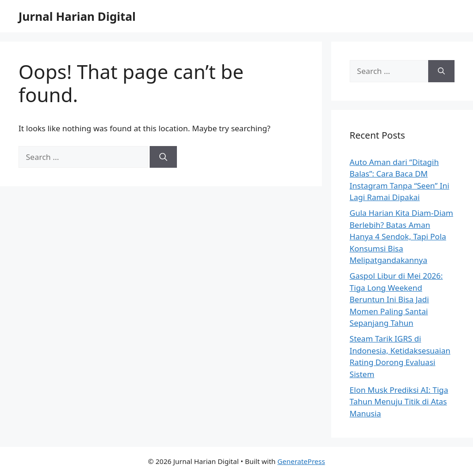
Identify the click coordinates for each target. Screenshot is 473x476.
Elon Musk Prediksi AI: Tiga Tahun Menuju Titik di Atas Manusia (399, 402)
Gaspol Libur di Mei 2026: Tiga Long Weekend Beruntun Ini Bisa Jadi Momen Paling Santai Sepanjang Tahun (396, 299)
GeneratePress (301, 461)
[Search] (163, 157)
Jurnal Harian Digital (77, 16)
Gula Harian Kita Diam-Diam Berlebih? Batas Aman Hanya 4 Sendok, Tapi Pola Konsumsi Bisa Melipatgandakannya (401, 236)
